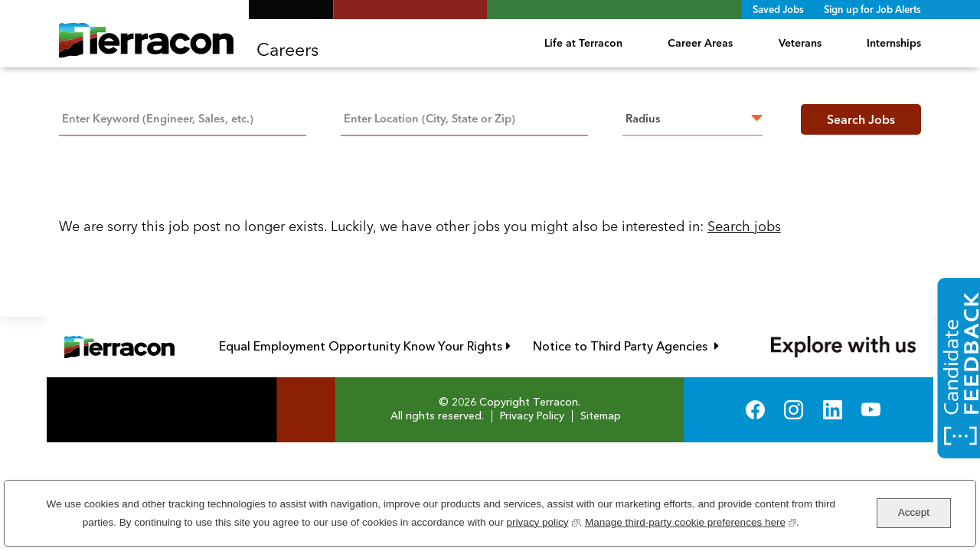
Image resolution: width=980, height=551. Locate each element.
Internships (894, 43)
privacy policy (542, 521)
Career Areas (700, 43)
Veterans (800, 43)
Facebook (755, 410)
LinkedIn (833, 410)
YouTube (871, 410)
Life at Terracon (583, 43)
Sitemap (601, 416)
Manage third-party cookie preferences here (691, 521)
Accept (914, 512)
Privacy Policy (532, 416)
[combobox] (464, 117)
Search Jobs (861, 119)
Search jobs (744, 226)
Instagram (794, 410)
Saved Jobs (778, 9)
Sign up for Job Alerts (872, 9)
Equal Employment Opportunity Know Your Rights (365, 346)
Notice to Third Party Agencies (626, 346)
